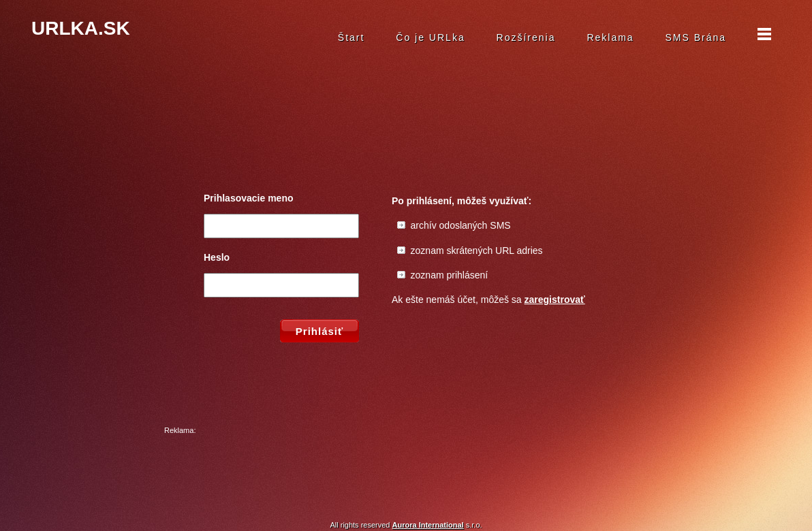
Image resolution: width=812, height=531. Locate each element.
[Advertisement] (406, 468)
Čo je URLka (430, 37)
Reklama (610, 37)
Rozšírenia (526, 37)
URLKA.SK (81, 28)
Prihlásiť (319, 331)
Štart (352, 37)
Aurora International (428, 525)
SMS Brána (696, 37)
